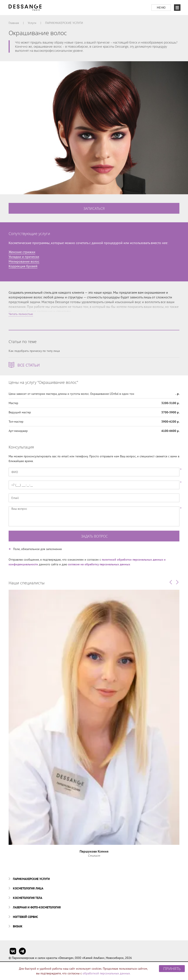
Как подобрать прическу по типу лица (34, 351)
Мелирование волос (24, 261)
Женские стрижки (22, 252)
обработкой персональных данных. (107, 973)
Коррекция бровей (23, 266)
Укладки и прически (24, 257)
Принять (172, 969)
